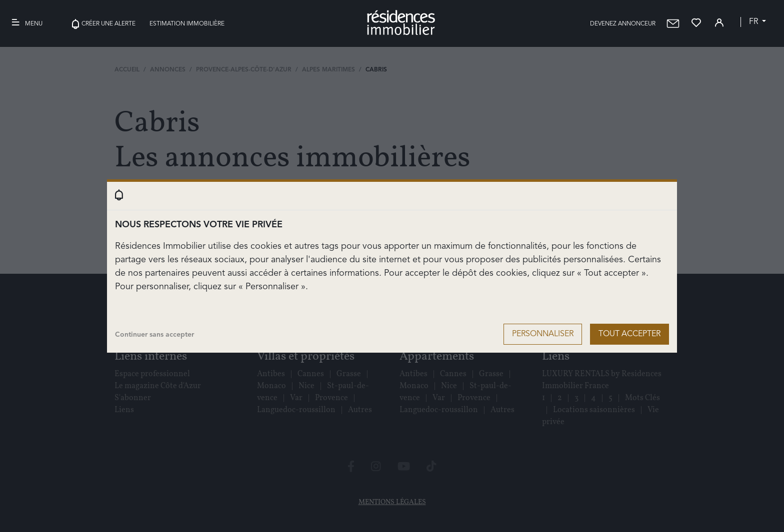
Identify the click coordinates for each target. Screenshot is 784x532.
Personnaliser (543, 334)
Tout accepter (629, 334)
